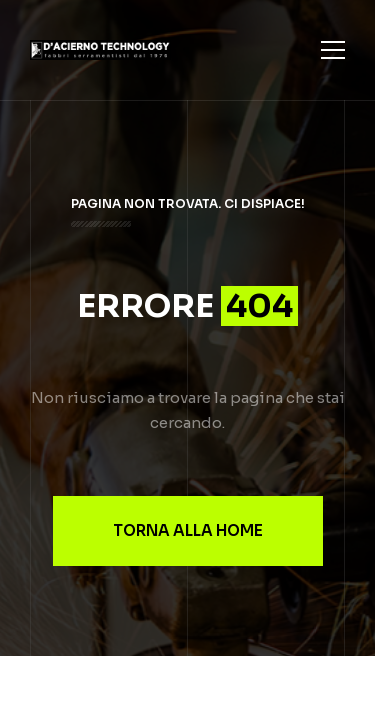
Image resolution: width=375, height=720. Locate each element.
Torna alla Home (188, 530)
